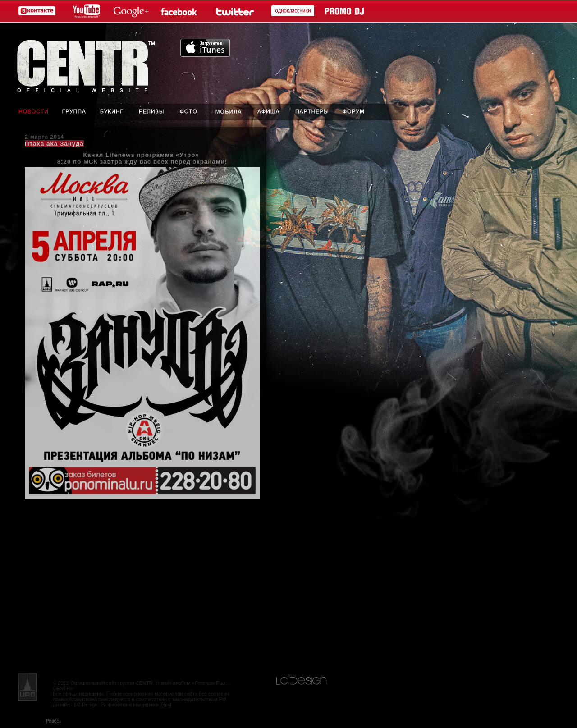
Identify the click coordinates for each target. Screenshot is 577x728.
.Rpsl (166, 705)
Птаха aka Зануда (54, 144)
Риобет (53, 721)
